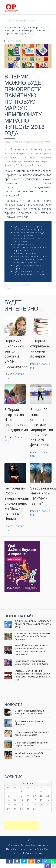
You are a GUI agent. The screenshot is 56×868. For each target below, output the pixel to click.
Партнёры (12, 849)
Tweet (8, 289)
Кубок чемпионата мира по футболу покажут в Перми (28, 228)
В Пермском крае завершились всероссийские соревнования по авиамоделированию (30, 249)
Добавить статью (32, 853)
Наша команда (39, 845)
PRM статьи (33, 21)
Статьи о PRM (22, 285)
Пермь (11, 41)
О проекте (14, 845)
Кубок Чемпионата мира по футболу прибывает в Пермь (29, 273)
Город (20, 21)
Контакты (23, 849)
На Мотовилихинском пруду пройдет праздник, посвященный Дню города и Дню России (29, 237)
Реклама (25, 845)
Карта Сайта (36, 849)
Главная (9, 21)
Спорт (20, 41)
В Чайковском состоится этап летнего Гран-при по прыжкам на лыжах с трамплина (30, 260)
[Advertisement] (22, 826)
